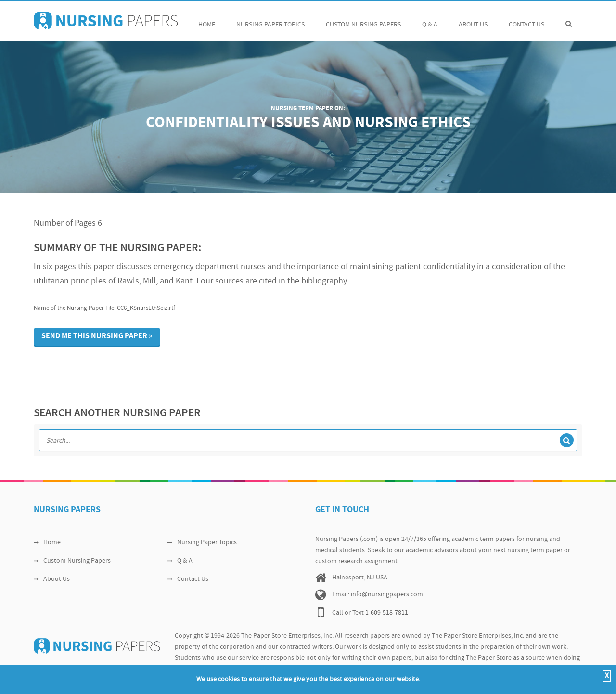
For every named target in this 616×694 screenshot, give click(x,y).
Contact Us (526, 19)
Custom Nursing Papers (363, 19)
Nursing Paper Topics (270, 19)
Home (207, 19)
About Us (473, 19)
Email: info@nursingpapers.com (378, 595)
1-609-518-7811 (387, 613)
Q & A (430, 19)
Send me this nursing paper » (97, 336)
